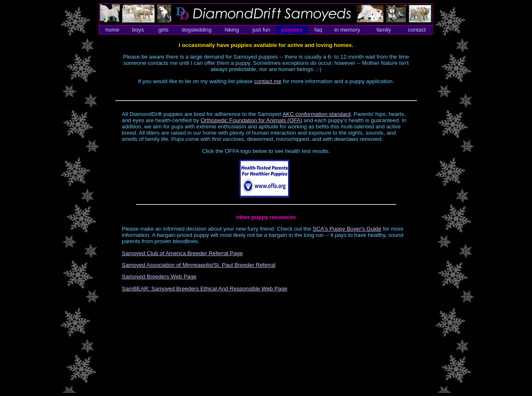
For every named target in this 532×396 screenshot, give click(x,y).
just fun (261, 30)
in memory (347, 30)
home (112, 30)
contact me (268, 81)
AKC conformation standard (317, 114)
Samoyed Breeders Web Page (159, 277)
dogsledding (197, 30)
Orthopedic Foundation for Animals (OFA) (251, 120)
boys (138, 30)
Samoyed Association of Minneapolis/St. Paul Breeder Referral (199, 265)
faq (318, 30)
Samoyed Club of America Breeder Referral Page (182, 253)
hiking (232, 30)
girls (163, 30)
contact (417, 30)
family (384, 30)
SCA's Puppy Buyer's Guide (347, 229)
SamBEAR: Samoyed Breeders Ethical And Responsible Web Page (204, 289)
